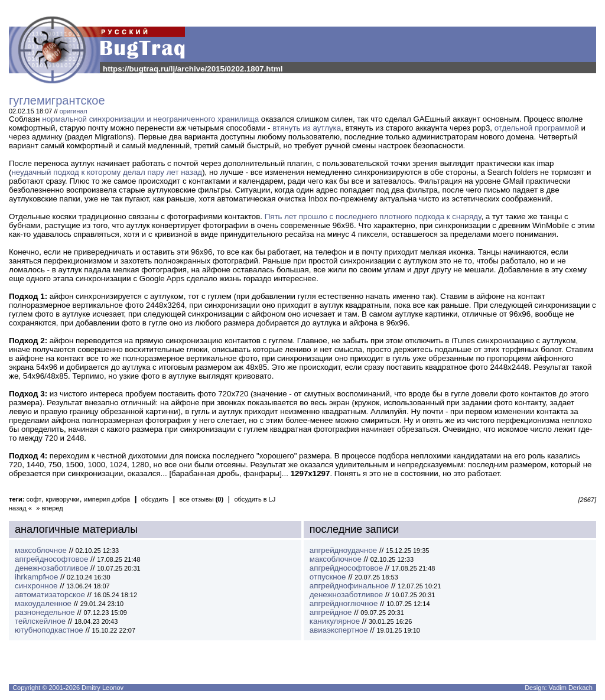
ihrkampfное (36, 577)
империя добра (107, 499)
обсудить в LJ (255, 499)
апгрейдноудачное (343, 550)
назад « (20, 508)
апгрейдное (331, 612)
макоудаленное (43, 603)
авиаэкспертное (339, 630)
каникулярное (335, 621)
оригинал (74, 111)
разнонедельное (45, 612)
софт (34, 499)
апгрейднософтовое (51, 559)
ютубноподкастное (49, 630)
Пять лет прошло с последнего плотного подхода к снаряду (373, 216)
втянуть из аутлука (307, 128)
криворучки (63, 499)
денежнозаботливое (51, 568)
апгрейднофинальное (349, 586)
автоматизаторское (50, 595)
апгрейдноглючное (344, 603)
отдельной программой (537, 128)
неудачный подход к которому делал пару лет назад (107, 172)
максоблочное (41, 550)
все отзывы (202, 499)
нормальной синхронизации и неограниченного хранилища (150, 119)
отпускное (328, 577)
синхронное (36, 586)
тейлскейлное (40, 621)
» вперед (50, 508)
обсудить (155, 499)
